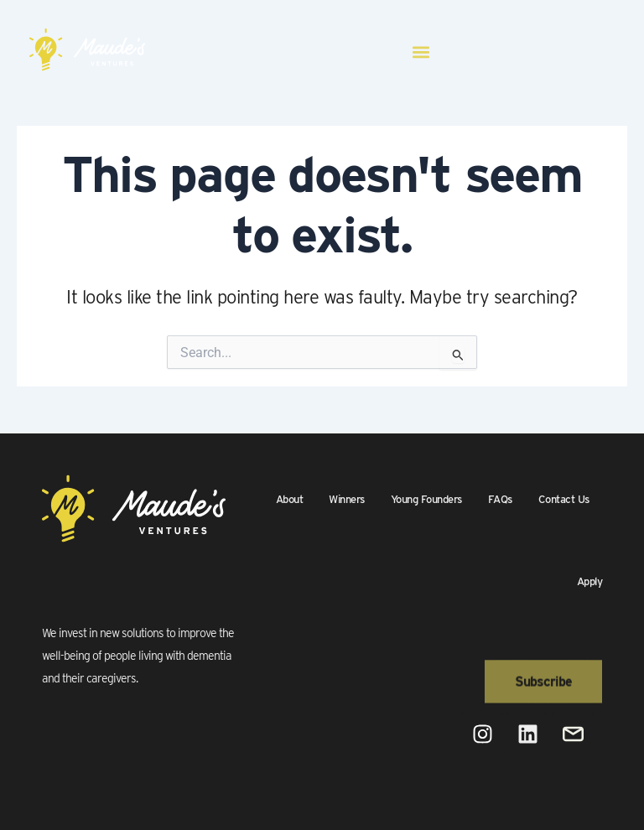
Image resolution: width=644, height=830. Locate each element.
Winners (347, 499)
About (290, 499)
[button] (421, 52)
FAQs (500, 499)
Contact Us (564, 499)
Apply (590, 581)
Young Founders (426, 499)
